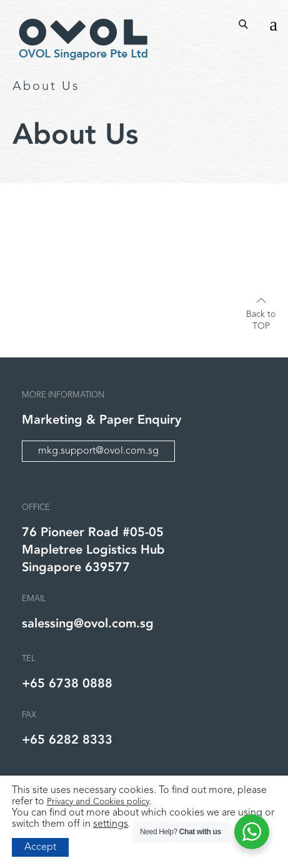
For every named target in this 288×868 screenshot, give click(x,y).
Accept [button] (40, 847)
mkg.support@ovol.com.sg (98, 451)
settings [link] (111, 824)
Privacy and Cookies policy (98, 802)
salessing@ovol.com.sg (88, 623)
